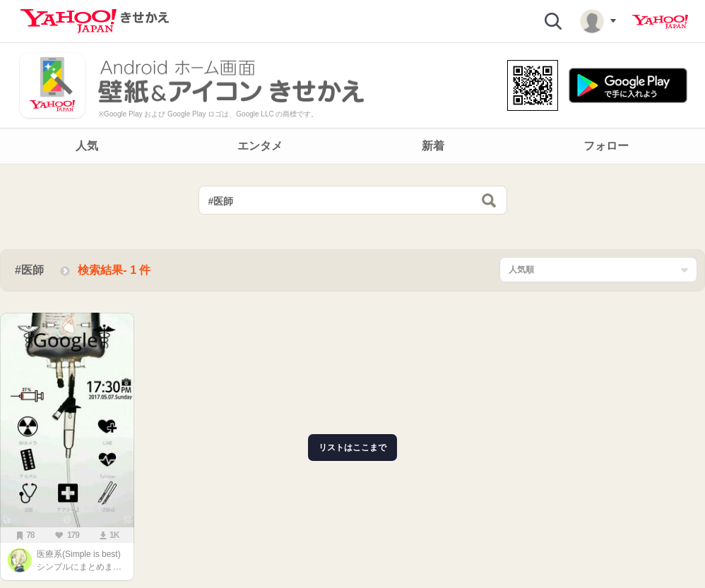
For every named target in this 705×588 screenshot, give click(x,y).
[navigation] (352, 146)
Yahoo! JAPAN (660, 22)
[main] (352, 380)
